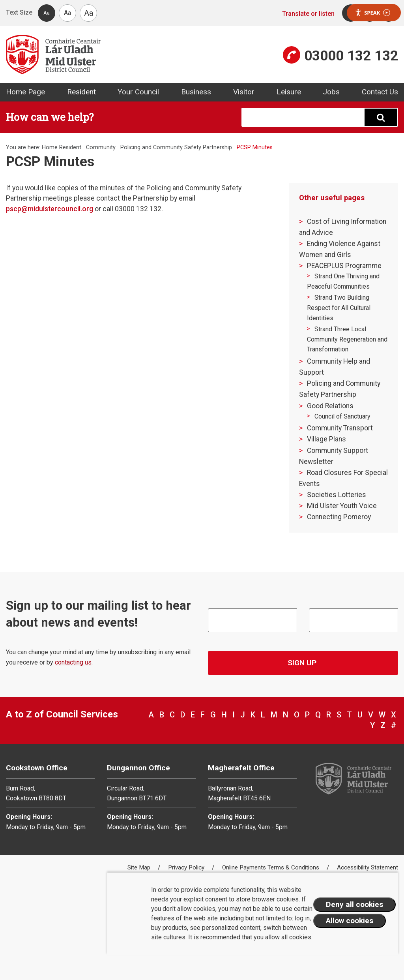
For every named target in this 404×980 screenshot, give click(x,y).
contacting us (73, 662)
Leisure (289, 92)
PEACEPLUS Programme (344, 266)
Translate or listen (308, 14)
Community (101, 147)
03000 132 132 (351, 56)
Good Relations (330, 406)
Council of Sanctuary (342, 416)
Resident (81, 92)
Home (50, 147)
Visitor (244, 92)
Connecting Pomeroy (339, 517)
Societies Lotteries (337, 495)
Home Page (25, 92)
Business (196, 92)
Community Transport (340, 428)
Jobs (331, 92)
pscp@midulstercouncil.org (50, 209)
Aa (47, 13)
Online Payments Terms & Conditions (271, 867)
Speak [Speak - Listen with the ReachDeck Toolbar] (372, 13)
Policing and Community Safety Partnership (176, 147)
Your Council (138, 92)
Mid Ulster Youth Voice (342, 506)
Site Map (140, 867)
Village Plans (326, 439)
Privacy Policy (187, 867)
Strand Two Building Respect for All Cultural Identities (339, 308)
